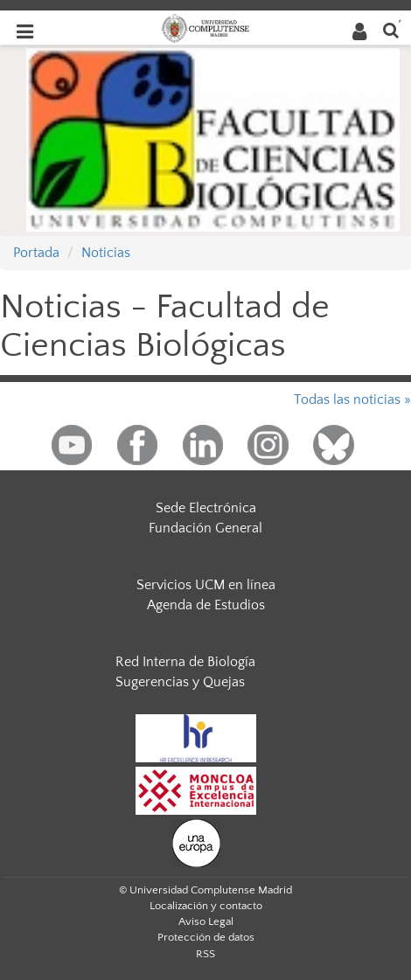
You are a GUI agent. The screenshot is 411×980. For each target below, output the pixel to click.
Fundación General (205, 528)
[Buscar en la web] (391, 29)
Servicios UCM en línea (206, 585)
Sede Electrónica (206, 508)
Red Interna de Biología (185, 662)
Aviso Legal (206, 921)
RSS (205, 954)
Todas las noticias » (352, 400)
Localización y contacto (206, 906)
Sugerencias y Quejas (180, 682)
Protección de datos (206, 937)
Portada (36, 253)
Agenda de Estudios (206, 605)
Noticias (106, 253)
